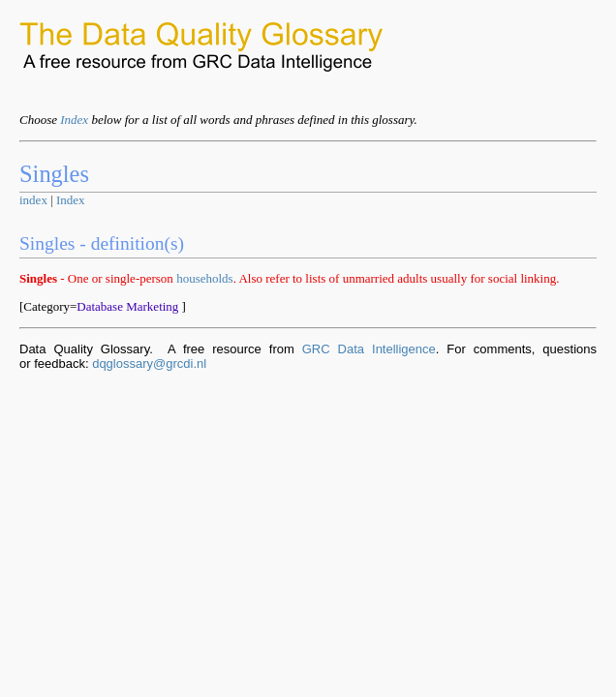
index (33, 200)
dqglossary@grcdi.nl (149, 364)
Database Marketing (127, 306)
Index (74, 120)
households (205, 278)
